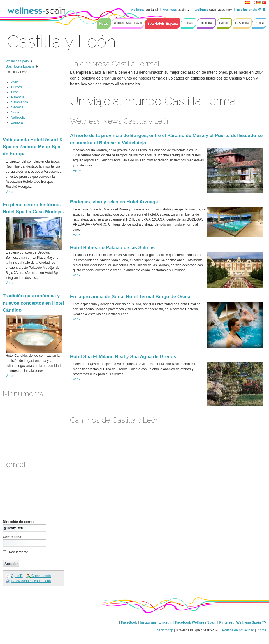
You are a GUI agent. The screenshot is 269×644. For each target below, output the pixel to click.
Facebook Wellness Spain (196, 622)
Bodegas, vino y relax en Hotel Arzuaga (114, 202)
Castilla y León (17, 72)
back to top (165, 630)
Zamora (17, 122)
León (15, 92)
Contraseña (12, 537)
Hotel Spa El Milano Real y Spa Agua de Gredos (123, 357)
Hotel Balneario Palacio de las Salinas (112, 248)
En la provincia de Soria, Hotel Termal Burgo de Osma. (131, 297)
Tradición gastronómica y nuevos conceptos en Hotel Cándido (33, 303)
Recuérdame (19, 552)
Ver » (10, 192)
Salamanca (20, 102)
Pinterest (227, 622)
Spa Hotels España (20, 66)
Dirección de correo (19, 522)
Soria (15, 112)
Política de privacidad (238, 630)
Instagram (148, 622)
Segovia (17, 107)
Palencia (18, 97)
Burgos (17, 87)
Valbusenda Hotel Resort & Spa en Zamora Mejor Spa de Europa (33, 147)
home (262, 630)
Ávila (15, 82)
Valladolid (18, 117)
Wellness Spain (17, 61)
